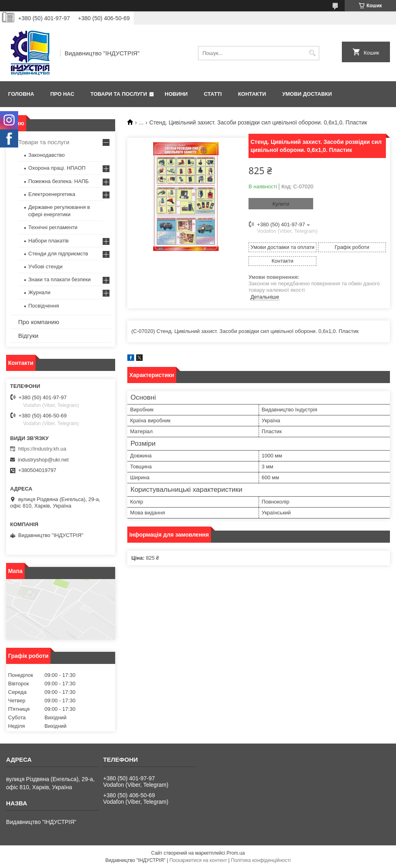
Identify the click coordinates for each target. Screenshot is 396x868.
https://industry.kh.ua (42, 449)
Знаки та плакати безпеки (60, 279)
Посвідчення (44, 306)
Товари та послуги (119, 94)
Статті (213, 94)
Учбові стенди (45, 267)
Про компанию (39, 322)
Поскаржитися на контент (198, 860)
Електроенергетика (52, 194)
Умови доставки (307, 94)
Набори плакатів (48, 241)
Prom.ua (236, 853)
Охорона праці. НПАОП (57, 168)
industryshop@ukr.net (43, 460)
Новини (176, 94)
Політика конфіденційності (261, 860)
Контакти (252, 94)
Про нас (62, 94)
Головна (21, 94)
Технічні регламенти (53, 227)
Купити (281, 204)
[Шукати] (312, 53)
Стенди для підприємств (58, 254)
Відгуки (28, 336)
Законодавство (46, 155)
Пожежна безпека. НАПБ (59, 181)
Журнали (39, 292)
